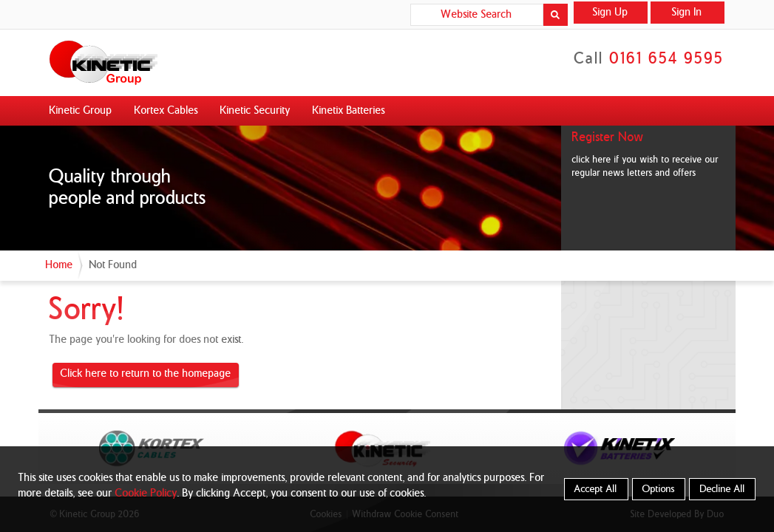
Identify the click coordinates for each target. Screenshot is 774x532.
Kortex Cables (166, 111)
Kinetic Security (255, 111)
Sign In (687, 13)
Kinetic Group (81, 111)
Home (60, 265)
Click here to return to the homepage (146, 374)
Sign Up (611, 13)
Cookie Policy (146, 494)
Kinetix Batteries (349, 111)
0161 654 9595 (667, 59)
